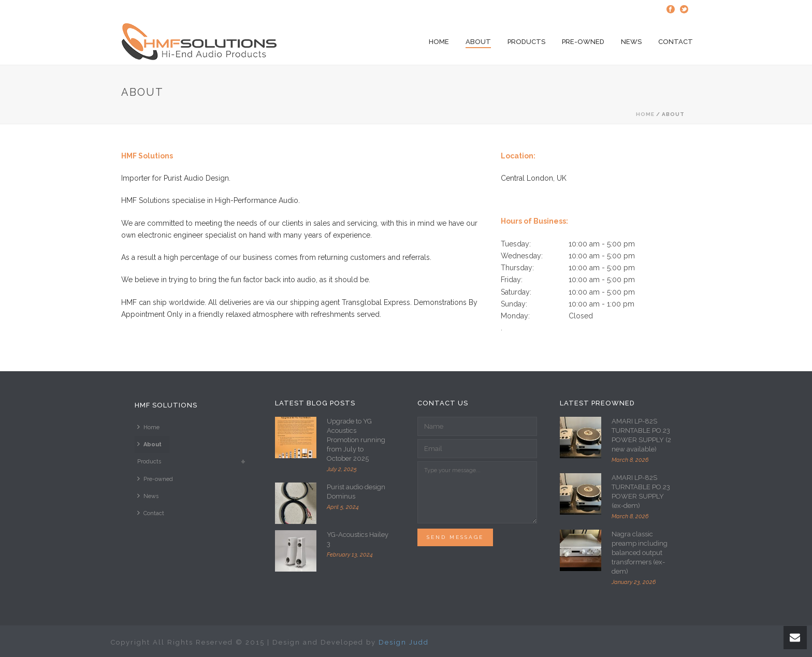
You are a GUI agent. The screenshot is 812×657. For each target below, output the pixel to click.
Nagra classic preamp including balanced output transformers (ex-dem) (640, 553)
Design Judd (404, 642)
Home (439, 42)
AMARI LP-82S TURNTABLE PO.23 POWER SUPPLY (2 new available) (641, 435)
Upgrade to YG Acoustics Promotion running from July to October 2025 (356, 440)
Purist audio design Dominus (356, 492)
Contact (676, 42)
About (478, 42)
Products (526, 42)
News (631, 42)
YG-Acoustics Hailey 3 (358, 539)
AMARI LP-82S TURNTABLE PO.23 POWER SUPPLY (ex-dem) (641, 492)
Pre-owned (583, 42)
